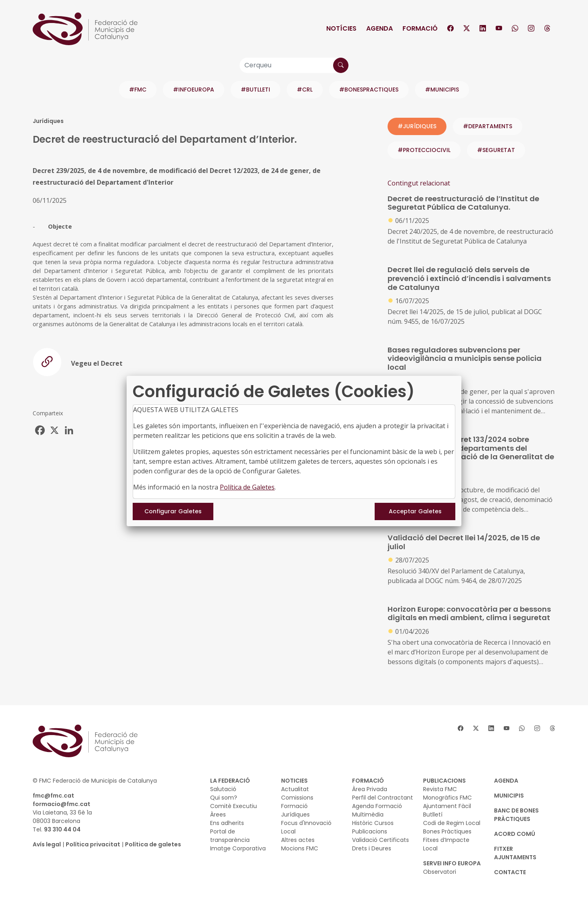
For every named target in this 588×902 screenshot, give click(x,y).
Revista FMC (440, 789)
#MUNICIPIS (442, 90)
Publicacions (370, 831)
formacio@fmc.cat (62, 804)
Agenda (379, 28)
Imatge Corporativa (238, 848)
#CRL (305, 90)
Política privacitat (93, 844)
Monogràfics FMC (447, 798)
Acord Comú (515, 834)
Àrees (218, 815)
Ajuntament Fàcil (447, 806)
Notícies (341, 28)
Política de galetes (153, 844)
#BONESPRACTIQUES (369, 90)
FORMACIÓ (368, 781)
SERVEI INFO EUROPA (452, 863)
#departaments (488, 126)
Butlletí (433, 815)
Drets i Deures (372, 848)
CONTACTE (510, 872)
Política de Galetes (247, 487)
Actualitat (295, 789)
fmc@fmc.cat (53, 796)
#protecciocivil (424, 150)
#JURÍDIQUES (417, 126)
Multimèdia (368, 815)
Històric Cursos (373, 823)
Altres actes (298, 840)
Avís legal (47, 844)
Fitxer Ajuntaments (515, 853)
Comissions (297, 798)
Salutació (223, 789)
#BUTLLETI (255, 90)
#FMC (138, 90)
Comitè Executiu (234, 806)
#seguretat (496, 150)
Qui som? (224, 798)
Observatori (440, 872)
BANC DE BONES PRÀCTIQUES (516, 815)
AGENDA (506, 781)
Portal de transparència (230, 836)
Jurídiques (295, 815)
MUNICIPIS (509, 796)
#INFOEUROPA (194, 90)
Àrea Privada (370, 789)
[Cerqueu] (294, 65)
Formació (420, 28)
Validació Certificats (381, 840)
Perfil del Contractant (383, 798)
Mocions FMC (300, 848)
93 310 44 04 (62, 829)
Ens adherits (227, 823)
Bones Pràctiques (447, 831)
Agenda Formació (377, 806)
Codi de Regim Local (452, 823)
